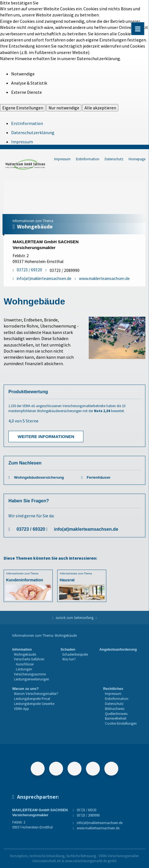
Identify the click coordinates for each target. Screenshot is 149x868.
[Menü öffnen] (138, 29)
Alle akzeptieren (100, 108)
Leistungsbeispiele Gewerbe (34, 704)
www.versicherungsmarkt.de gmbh (91, 861)
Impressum (22, 142)
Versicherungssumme (30, 674)
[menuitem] (31, 664)
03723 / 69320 (31, 529)
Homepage (137, 159)
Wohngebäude (25, 654)
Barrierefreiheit (116, 718)
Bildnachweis (115, 709)
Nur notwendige (64, 108)
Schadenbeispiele (75, 654)
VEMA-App (21, 709)
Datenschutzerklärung (33, 132)
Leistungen (24, 669)
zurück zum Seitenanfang (74, 618)
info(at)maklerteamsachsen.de (86, 529)
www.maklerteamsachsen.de (98, 828)
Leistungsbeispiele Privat (32, 699)
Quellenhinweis (116, 714)
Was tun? (69, 659)
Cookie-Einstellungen (121, 723)
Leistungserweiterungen (32, 679)
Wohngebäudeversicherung (39, 477)
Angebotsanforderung (118, 649)
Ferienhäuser (99, 477)
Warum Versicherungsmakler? (36, 694)
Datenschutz (114, 159)
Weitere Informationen (46, 437)
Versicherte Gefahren (29, 659)
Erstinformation (27, 123)
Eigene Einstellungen (23, 108)
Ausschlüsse (25, 664)
